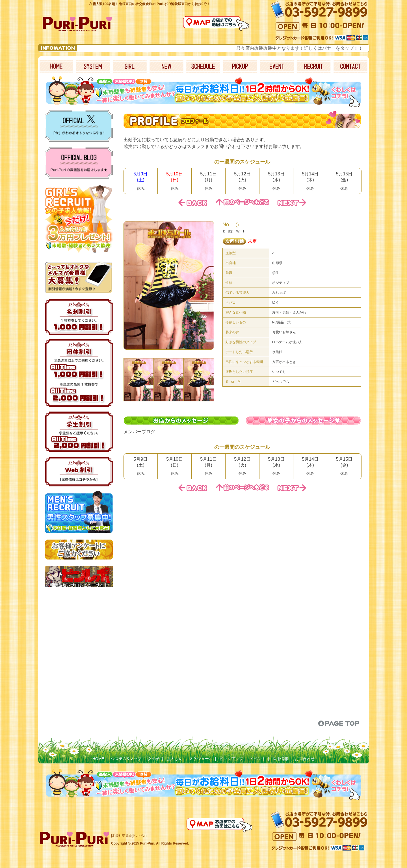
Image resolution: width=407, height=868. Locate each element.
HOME (98, 759)
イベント (258, 759)
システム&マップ (126, 759)
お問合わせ (305, 759)
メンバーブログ (139, 432)
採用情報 (280, 759)
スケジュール (201, 759)
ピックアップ (231, 759)
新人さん (174, 759)
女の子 (154, 759)
